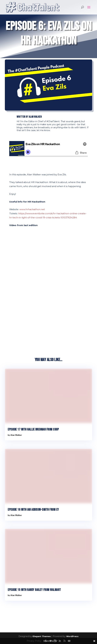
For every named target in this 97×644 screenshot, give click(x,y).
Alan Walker (35, 117)
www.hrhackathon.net (32, 209)
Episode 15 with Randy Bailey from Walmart (34, 590)
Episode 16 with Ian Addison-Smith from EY (33, 510)
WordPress (72, 636)
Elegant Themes (42, 636)
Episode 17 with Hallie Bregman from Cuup (33, 430)
